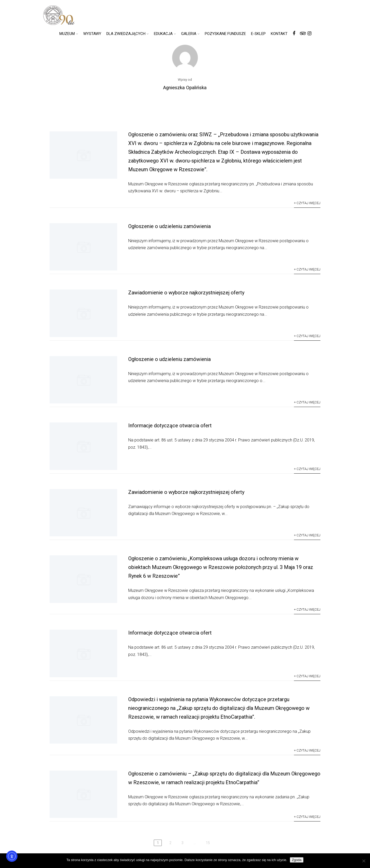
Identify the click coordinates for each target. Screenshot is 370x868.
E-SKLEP (258, 34)
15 (208, 843)
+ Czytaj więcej (307, 203)
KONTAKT (279, 34)
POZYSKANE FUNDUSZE (225, 34)
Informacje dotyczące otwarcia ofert (170, 426)
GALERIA (190, 34)
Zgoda (297, 860)
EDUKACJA (165, 34)
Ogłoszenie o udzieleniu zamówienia (169, 226)
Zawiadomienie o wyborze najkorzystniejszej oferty (186, 293)
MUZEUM (69, 34)
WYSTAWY (92, 34)
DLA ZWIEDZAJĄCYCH (128, 34)
